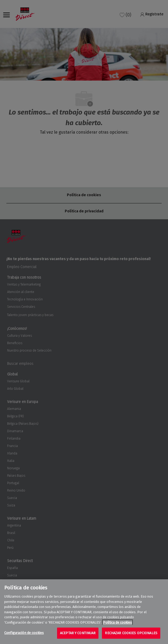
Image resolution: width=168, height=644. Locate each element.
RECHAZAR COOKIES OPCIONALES (131, 633)
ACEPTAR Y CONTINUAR (78, 633)
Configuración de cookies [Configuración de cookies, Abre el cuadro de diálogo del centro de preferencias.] (24, 633)
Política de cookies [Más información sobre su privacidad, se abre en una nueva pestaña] (117, 622)
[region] (84, 612)
